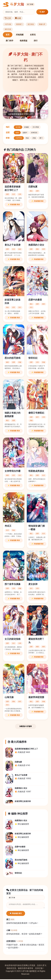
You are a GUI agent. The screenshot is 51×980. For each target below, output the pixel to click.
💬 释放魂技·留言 (16, 914)
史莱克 (33, 35)
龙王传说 (31, 24)
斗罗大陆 (8, 24)
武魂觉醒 (20, 35)
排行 (36, 41)
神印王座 (8, 29)
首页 (8, 35)
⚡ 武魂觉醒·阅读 (14, 205)
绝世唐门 (19, 24)
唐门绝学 (10, 41)
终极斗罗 (42, 24)
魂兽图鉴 (24, 41)
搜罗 (42, 12)
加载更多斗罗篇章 (26, 726)
